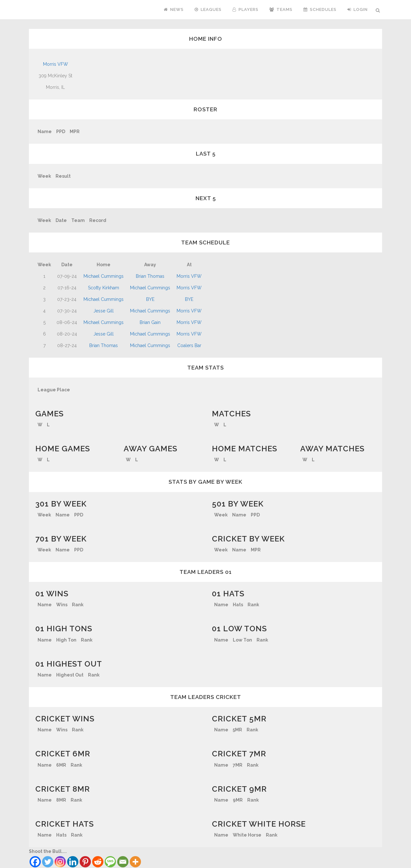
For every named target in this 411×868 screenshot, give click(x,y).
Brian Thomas (150, 276)
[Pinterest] (85, 862)
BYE (150, 299)
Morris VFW (56, 64)
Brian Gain (150, 322)
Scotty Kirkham (104, 288)
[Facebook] (35, 862)
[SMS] (110, 862)
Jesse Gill (104, 311)
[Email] (123, 862)
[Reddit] (98, 862)
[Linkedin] (73, 862)
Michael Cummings (104, 276)
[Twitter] (48, 862)
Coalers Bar (189, 345)
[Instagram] (60, 862)
